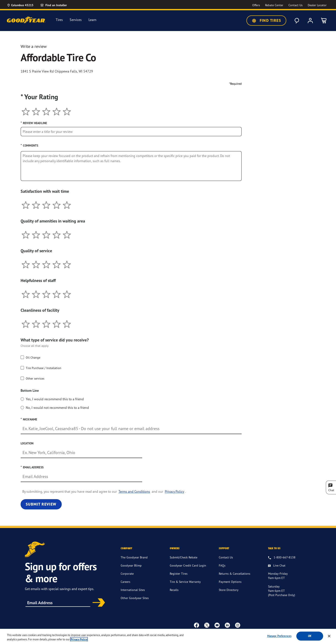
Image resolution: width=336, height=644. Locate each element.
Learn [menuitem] (92, 20)
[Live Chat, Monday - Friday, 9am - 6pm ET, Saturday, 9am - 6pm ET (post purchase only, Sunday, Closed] (277, 566)
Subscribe (97, 603)
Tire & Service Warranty (185, 582)
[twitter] (207, 625)
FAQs (222, 565)
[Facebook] (196, 625)
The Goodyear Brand (134, 557)
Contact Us (226, 557)
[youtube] (217, 625)
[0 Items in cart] (324, 21)
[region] (168, 636)
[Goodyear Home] (26, 20)
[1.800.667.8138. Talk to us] (282, 558)
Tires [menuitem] (59, 20)
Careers (125, 582)
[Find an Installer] (58, 5)
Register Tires (179, 574)
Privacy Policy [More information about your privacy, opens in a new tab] (79, 639)
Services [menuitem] (76, 20)
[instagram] (238, 625)
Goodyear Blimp (131, 565)
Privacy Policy (174, 491)
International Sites (133, 590)
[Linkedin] (227, 625)
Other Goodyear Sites (135, 598)
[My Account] (310, 21)
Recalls (174, 590)
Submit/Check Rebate (184, 557)
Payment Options (230, 582)
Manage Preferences (279, 636)
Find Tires (266, 21)
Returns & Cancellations (235, 574)
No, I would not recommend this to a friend (57, 408)
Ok (310, 636)
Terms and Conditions (134, 491)
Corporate (127, 574)
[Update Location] (20, 5)
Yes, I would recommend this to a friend (55, 399)
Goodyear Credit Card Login (188, 565)
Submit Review (41, 504)
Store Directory (229, 590)
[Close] (329, 636)
